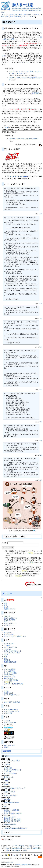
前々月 (6, 607)
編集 (11, 14)
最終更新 (18, 17)
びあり (24, 571)
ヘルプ (25, 17)
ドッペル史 (8, 682)
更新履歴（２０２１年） (13, 821)
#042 (41, 390)
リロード (36, 14)
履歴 (25, 14)
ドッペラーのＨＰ (10, 722)
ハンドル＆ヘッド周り (12, 653)
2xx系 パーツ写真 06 (11, 810)
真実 (31, 562)
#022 (41, 318)
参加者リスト (9, 693)
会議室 (6, 747)
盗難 (7, 128)
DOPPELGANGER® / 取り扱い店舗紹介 (24, 139)
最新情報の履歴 (9, 817)
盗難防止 (7, 660)
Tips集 (6, 655)
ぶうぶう (19, 576)
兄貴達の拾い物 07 (11, 795)
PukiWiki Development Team (23, 865)
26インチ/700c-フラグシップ (14, 788)
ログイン (32, 17)
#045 (41, 422)
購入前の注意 (23, 5)
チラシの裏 (8, 713)
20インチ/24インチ (11, 618)
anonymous (10, 862)
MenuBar (7, 799)
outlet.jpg (14, 850)
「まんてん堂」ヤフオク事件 (17, 176)
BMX (6, 622)
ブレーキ (7, 645)
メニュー (7, 593)
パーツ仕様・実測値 (11, 680)
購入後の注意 (9, 634)
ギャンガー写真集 (10, 673)
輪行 (5, 658)
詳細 (30, 846)
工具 (5, 656)
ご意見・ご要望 (9, 792)
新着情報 (7, 812)
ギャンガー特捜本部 (11, 710)
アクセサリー (9, 625)
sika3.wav (37, 846)
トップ (4, 14)
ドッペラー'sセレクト (12, 711)
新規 (3, 17)
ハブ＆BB (7, 649)
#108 (41, 455)
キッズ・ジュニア (10, 623)
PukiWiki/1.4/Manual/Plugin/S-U (15, 828)
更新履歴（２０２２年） (13, 819)
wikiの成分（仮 (9, 745)
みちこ (31, 553)
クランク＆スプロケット (13, 651)
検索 (12, 17)
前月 (5, 605)
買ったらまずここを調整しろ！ (15, 636)
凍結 (16, 14)
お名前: (5, 543)
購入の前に (8, 633)
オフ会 (6, 691)
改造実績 (35, 93)
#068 (41, 440)
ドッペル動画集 (9, 671)
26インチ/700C (9, 620)
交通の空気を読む (10, 662)
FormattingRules (10, 825)
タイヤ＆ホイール (10, 647)
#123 (41, 480)
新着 (5, 603)
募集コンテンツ (9, 609)
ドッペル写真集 (9, 669)
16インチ (7, 616)
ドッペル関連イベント (12, 695)
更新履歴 (7, 751)
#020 (41, 214)
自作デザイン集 (9, 676)
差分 (21, 14)
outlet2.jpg (36, 848)
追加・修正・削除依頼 (12, 702)
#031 (41, 347)
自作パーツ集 (9, 675)
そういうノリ (25, 62)
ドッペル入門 (9, 644)
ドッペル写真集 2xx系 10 (13, 814)
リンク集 (7, 721)
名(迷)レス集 (8, 678)
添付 (30, 14)
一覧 (7, 17)
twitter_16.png (18, 846)
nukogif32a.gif (16, 848)
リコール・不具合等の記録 (13, 684)
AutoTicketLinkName (11, 803)
